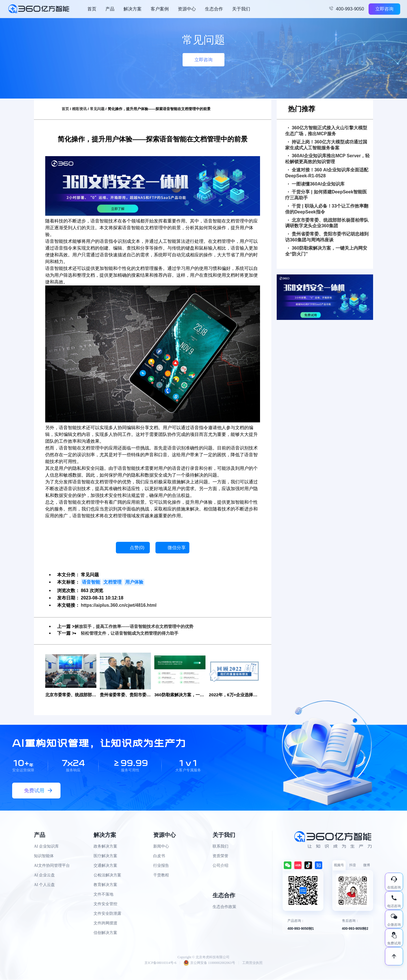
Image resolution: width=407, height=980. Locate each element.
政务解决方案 (105, 847)
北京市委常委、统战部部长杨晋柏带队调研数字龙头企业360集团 (327, 223)
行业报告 (161, 866)
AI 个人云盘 (44, 885)
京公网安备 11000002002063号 (209, 963)
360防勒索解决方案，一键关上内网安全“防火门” (326, 251)
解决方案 (133, 9)
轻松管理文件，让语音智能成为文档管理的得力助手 (133, 633)
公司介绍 (220, 866)
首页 (92, 9)
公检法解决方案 (107, 875)
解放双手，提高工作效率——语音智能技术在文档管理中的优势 (138, 626)
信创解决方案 (105, 933)
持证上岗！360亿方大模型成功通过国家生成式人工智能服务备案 (326, 145)
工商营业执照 (252, 963)
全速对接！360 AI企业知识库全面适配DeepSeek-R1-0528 (327, 173)
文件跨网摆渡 (105, 923)
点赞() (137, 548)
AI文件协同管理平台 (52, 866)
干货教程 (161, 875)
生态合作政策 (224, 907)
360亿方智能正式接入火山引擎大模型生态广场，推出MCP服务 (326, 131)
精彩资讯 (79, 109)
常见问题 (97, 109)
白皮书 (159, 856)
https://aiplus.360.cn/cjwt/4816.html (119, 605)
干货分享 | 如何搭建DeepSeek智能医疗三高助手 (326, 195)
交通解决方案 (105, 866)
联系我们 (220, 847)
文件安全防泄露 (107, 914)
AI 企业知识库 (46, 847)
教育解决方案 (105, 885)
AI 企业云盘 (44, 875)
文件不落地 (103, 895)
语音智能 (91, 582)
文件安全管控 (105, 904)
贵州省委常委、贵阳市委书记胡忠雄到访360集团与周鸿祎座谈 (327, 237)
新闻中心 (161, 847)
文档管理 (112, 582)
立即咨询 (384, 9)
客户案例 (160, 9)
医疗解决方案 (105, 856)
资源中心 (187, 9)
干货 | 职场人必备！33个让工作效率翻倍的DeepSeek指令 (327, 209)
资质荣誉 (220, 856)
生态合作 (214, 9)
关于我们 (241, 9)
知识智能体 (44, 856)
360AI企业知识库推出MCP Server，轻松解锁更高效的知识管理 (327, 159)
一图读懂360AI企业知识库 (316, 184)
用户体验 (134, 582)
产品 (110, 9)
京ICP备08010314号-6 (160, 963)
